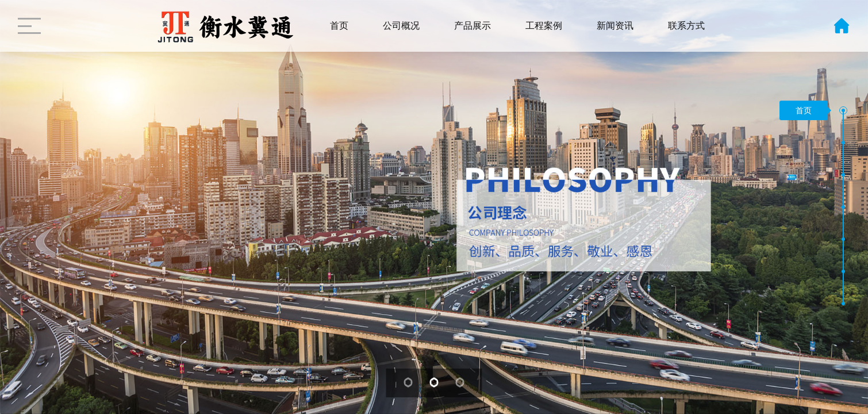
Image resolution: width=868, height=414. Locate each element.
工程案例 (544, 26)
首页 (339, 26)
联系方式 (686, 26)
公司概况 (401, 26)
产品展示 (473, 26)
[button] (843, 110)
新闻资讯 (615, 26)
